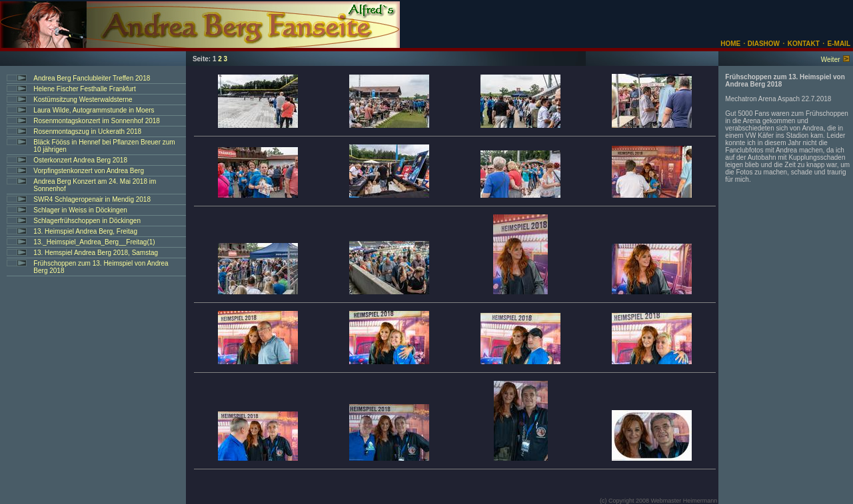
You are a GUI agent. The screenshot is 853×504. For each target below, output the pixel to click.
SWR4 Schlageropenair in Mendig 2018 (92, 199)
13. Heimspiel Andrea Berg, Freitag (85, 231)
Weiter (831, 60)
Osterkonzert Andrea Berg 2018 (80, 160)
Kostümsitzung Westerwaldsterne (83, 100)
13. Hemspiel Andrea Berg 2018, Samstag (96, 253)
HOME (730, 44)
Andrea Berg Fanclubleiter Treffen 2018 (92, 78)
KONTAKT (804, 44)
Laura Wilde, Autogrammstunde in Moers (94, 110)
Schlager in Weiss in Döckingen (80, 210)
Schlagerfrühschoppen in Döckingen (87, 221)
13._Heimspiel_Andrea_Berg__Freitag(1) (94, 242)
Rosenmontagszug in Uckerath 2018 (87, 131)
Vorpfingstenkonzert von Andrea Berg (89, 171)
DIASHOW (763, 44)
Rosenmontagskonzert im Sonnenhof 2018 (97, 121)
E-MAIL (839, 44)
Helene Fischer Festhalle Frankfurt (84, 89)
